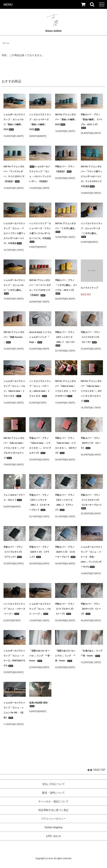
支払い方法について (54, 784)
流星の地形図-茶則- (39, 704)
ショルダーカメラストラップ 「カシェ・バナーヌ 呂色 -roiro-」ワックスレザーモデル (92, 557)
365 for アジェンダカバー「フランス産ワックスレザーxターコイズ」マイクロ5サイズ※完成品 (92, 176)
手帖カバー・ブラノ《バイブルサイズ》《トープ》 (65, 609)
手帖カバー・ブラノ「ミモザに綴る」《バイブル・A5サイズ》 (66, 287)
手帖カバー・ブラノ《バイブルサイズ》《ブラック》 (13, 552)
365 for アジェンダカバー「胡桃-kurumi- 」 (14, 337)
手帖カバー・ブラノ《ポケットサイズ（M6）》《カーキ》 (65, 339)
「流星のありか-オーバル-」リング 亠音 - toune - (40, 656)
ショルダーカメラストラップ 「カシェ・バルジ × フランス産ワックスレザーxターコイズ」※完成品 (14, 233)
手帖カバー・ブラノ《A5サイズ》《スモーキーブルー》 (65, 552)
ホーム (6, 43)
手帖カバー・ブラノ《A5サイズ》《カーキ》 (91, 443)
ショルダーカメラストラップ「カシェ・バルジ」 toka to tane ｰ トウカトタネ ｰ (14, 389)
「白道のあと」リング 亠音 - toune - (92, 653)
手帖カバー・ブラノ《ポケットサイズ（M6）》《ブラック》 (65, 502)
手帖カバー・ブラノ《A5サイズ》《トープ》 (91, 609)
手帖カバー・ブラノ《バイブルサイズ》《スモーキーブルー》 (92, 502)
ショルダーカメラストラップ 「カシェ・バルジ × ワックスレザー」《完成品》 (40, 174)
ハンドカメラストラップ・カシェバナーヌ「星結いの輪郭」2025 (40, 122)
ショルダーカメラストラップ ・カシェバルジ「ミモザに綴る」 (14, 287)
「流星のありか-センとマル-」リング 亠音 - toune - (65, 656)
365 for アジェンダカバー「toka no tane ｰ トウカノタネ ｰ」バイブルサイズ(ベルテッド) (14, 448)
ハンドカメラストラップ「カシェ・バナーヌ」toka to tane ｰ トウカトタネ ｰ (40, 389)
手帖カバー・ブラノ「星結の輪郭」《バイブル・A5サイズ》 (92, 121)
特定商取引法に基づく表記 (53, 810)
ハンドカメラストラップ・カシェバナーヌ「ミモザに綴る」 (92, 230)
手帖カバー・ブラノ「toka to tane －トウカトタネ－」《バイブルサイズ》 (40, 445)
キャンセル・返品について (53, 801)
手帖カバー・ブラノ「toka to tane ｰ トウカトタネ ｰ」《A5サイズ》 (66, 445)
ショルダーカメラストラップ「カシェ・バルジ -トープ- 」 (40, 609)
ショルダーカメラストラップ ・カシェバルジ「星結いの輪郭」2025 (14, 122)
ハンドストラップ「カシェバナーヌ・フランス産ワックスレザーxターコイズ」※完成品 (40, 232)
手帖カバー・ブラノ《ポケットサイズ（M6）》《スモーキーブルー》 (39, 502)
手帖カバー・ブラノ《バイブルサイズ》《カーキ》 (91, 337)
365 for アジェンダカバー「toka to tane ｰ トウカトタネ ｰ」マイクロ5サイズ (66, 389)
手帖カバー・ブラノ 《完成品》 (65, 169)
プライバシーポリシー (54, 819)
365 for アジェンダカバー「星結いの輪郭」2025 (66, 120)
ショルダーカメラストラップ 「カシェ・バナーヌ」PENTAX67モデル (14, 658)
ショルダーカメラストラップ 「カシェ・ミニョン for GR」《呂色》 (14, 710)
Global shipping (54, 827)
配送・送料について (54, 793)
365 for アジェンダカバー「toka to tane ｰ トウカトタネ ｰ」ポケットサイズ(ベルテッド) (91, 391)
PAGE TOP (99, 770)
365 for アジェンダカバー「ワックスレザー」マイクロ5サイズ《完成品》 (14, 174)
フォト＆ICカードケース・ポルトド (14, 497)
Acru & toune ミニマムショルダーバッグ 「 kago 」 (40, 337)
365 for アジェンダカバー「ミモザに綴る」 (66, 228)
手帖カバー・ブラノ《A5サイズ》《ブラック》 (39, 552)
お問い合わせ (53, 836)
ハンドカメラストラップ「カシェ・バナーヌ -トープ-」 (14, 609)
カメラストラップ (89, 288)
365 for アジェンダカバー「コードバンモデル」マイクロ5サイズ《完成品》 (40, 288)
